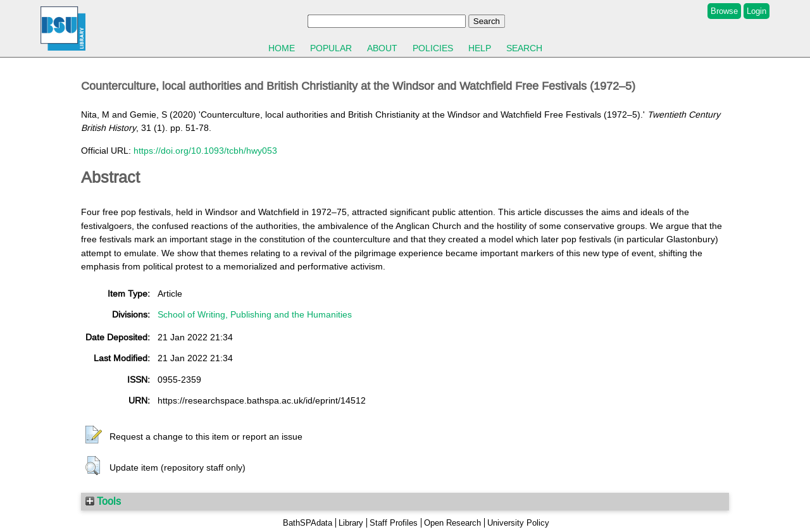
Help (480, 48)
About (382, 48)
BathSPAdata (308, 523)
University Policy (518, 523)
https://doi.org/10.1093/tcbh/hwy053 (205, 151)
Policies (433, 48)
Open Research (452, 523)
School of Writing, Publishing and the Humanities (255, 314)
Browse (724, 11)
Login (757, 11)
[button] (94, 435)
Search (524, 48)
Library (351, 523)
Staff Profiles (394, 523)
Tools (103, 501)
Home (282, 48)
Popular (331, 48)
